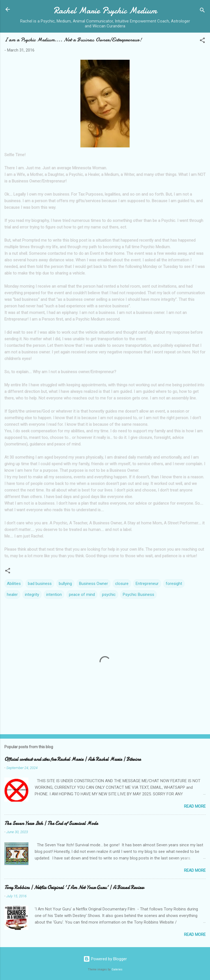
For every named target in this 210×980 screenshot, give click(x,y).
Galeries (117, 969)
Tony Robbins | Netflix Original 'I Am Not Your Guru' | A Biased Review (74, 888)
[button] (202, 41)
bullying (65, 584)
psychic (109, 595)
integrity (32, 595)
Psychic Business (138, 595)
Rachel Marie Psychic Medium (105, 11)
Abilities (14, 584)
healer (12, 595)
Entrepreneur (147, 584)
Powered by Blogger (105, 959)
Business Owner (94, 584)
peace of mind (82, 595)
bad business (40, 584)
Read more (195, 806)
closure (122, 584)
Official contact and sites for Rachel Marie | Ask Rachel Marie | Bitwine (73, 759)
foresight (174, 584)
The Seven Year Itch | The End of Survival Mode (51, 823)
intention (54, 595)
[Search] (202, 11)
